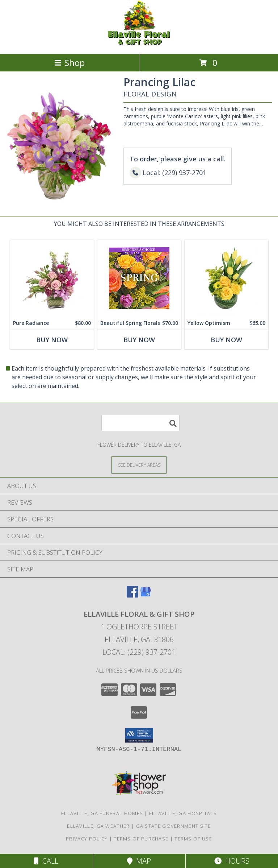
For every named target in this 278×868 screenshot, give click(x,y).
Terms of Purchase (141, 839)
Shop (69, 63)
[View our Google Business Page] (146, 595)
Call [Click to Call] (46, 861)
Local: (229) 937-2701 (139, 652)
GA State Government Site (174, 826)
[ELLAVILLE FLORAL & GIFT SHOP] (139, 43)
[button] (139, 735)
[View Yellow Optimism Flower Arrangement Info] (226, 278)
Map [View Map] (139, 861)
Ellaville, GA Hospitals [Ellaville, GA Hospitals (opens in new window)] (183, 813)
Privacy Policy (87, 839)
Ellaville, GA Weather (98, 826)
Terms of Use (193, 839)
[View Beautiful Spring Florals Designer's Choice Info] (139, 278)
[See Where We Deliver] (139, 465)
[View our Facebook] (132, 595)
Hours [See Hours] (232, 861)
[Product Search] (140, 423)
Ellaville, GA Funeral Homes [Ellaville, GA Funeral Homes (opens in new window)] (102, 813)
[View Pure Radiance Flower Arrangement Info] (52, 278)
